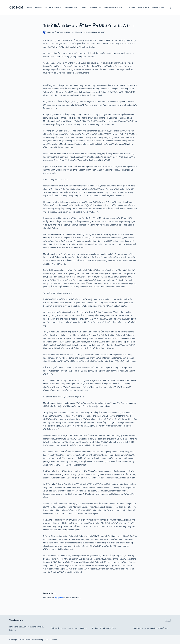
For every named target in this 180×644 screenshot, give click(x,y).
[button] (166, 8)
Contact (83, 7)
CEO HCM (16, 7)
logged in (59, 598)
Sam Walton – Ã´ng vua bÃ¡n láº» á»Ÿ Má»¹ (151, 628)
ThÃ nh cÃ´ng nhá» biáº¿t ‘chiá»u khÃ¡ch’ (69, 628)
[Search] (170, 8)
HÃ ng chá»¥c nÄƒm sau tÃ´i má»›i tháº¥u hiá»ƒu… (27, 628)
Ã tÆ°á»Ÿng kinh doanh (82, 32)
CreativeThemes (50, 640)
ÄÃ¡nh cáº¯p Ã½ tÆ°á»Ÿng (104, 628)
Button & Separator (53, 7)
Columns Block (71, 7)
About (30, 7)
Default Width (95, 7)
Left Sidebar (130, 7)
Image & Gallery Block (113, 7)
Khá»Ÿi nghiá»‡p (99, 32)
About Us (39, 7)
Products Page (160, 8)
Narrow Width (144, 7)
